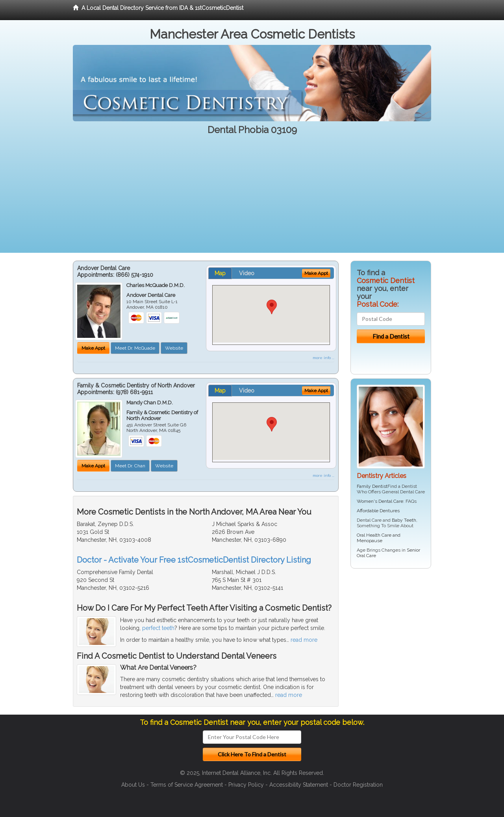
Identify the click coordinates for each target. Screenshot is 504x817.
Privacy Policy (246, 785)
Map (220, 273)
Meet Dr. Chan (130, 466)
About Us (133, 785)
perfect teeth (158, 628)
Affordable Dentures (378, 511)
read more (304, 640)
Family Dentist (372, 486)
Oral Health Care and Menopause (379, 538)
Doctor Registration (358, 785)
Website (174, 348)
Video (247, 273)
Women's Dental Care (380, 501)
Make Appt (93, 348)
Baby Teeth (404, 520)
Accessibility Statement (299, 785)
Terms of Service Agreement (187, 785)
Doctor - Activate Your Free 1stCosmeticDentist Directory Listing (194, 560)
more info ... (323, 358)
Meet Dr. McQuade (135, 348)
